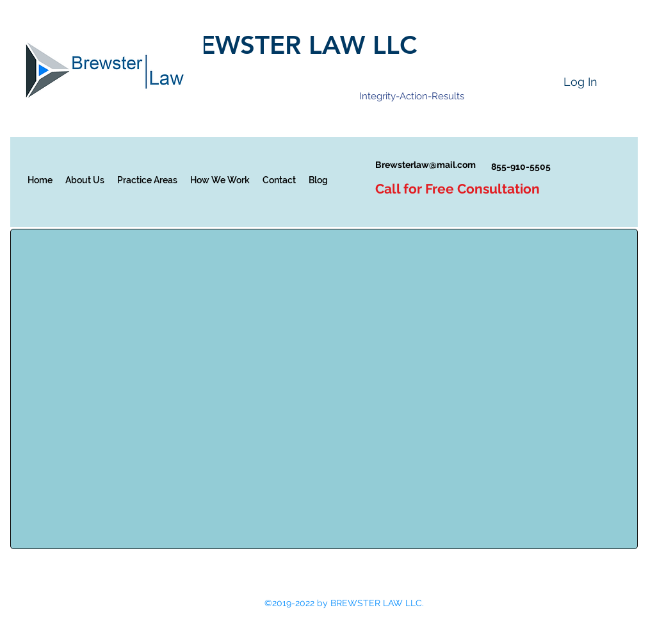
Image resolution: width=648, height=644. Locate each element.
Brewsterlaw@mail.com (425, 165)
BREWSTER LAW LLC (292, 45)
